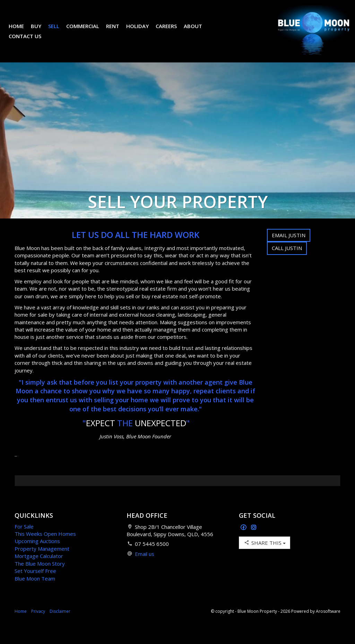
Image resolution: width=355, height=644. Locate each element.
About (198, 31)
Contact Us (30, 41)
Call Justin (287, 258)
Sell (59, 31)
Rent (118, 31)
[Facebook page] (244, 538)
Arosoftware (328, 622)
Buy (41, 31)
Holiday (143, 31)
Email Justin (289, 246)
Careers (171, 31)
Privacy (38, 622)
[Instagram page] (254, 538)
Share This (265, 553)
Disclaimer (60, 622)
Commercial (88, 31)
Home (21, 31)
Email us (145, 564)
